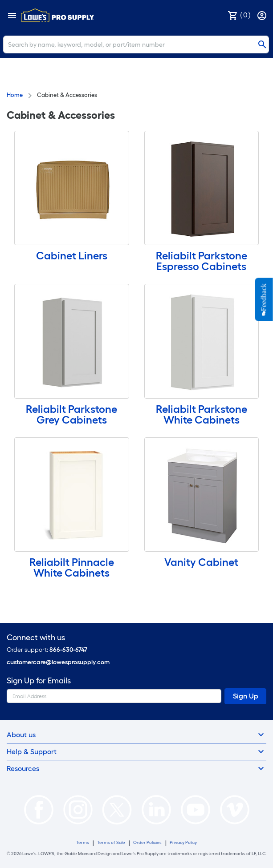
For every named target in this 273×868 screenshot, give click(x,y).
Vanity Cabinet (201, 562)
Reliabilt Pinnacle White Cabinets (72, 567)
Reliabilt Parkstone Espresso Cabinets (202, 261)
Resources (136, 768)
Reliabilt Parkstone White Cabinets (202, 414)
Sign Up (246, 696)
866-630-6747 (68, 650)
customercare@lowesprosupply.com (58, 662)
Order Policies (147, 842)
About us (136, 735)
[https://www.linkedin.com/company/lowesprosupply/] (156, 809)
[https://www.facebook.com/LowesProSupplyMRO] (39, 809)
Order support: (47, 650)
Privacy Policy (183, 842)
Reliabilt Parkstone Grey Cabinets (71, 414)
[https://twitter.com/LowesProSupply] (117, 809)
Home (15, 95)
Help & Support (136, 751)
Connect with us (36, 638)
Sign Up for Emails (39, 681)
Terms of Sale (111, 842)
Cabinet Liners (72, 256)
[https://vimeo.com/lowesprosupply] (235, 809)
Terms (83, 842)
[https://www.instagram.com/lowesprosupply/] (78, 809)
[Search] (136, 44)
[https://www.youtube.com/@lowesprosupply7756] (196, 809)
